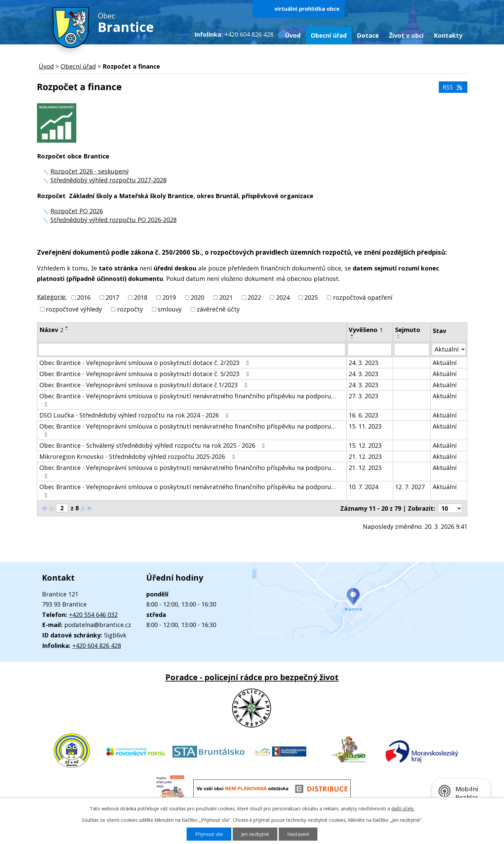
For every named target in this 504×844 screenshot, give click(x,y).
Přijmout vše (209, 834)
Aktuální (445, 363)
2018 (141, 297)
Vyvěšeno (366, 330)
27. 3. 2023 (363, 396)
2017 (112, 297)
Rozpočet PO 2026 (77, 211)
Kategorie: (52, 297)
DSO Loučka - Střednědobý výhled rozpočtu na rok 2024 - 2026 (135, 415)
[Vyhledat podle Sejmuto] (412, 350)
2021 (226, 297)
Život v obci (406, 35)
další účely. (403, 809)
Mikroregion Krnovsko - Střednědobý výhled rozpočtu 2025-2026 (138, 456)
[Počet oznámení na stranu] (450, 508)
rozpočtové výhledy (74, 309)
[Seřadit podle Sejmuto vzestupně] (399, 335)
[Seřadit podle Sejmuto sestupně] (399, 338)
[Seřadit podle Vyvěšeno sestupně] (352, 338)
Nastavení (298, 834)
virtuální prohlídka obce (307, 9)
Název (51, 330)
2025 (311, 297)
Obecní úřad (329, 35)
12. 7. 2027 (410, 487)
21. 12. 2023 (365, 456)
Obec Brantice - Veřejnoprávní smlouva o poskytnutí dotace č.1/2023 (145, 385)
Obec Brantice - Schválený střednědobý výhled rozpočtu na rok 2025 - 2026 (153, 445)
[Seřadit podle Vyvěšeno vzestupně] (352, 335)
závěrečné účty (218, 309)
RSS (453, 87)
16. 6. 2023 (363, 415)
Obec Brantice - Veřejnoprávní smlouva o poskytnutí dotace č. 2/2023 (146, 363)
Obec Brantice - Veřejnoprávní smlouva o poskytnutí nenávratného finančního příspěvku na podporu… (188, 400)
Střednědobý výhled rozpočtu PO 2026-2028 (113, 220)
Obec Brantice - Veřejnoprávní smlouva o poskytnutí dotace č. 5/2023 (146, 374)
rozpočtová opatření (363, 297)
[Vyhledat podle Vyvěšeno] (370, 350)
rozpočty (130, 309)
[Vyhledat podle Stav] (449, 349)
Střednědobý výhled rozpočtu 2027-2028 (108, 180)
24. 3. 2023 (363, 363)
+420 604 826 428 (97, 646)
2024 (283, 297)
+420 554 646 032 (93, 615)
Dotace (368, 35)
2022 (254, 297)
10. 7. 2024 (363, 487)
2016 (84, 297)
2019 (169, 297)
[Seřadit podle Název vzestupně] (67, 327)
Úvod (293, 35)
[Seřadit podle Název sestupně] (67, 330)
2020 (197, 297)
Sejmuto (408, 330)
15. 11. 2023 (365, 426)
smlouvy (170, 309)
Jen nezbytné (255, 834)
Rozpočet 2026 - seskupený (90, 171)
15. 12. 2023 (365, 445)
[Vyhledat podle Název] (192, 350)
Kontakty (448, 35)
